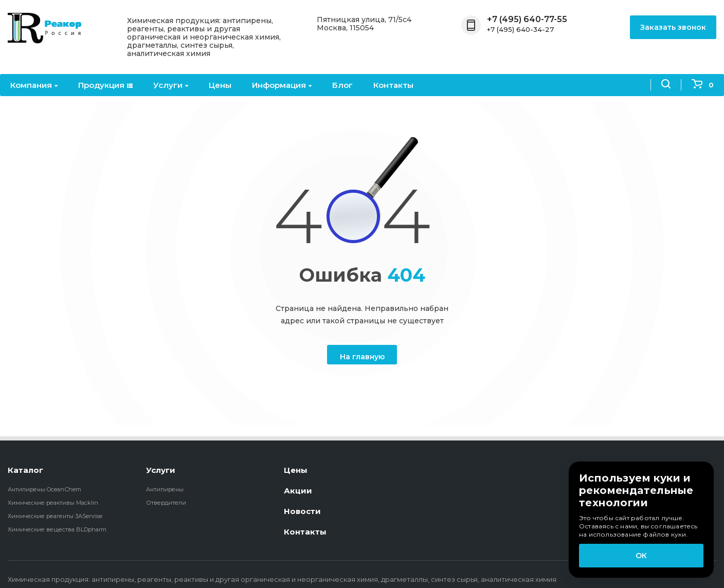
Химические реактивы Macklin (53, 503)
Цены (220, 85)
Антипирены (165, 489)
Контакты (393, 85)
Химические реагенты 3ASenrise (55, 516)
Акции (298, 491)
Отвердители (166, 503)
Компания (34, 85)
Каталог (25, 470)
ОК (641, 556)
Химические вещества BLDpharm (57, 529)
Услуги (171, 85)
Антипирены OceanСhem (44, 489)
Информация (282, 85)
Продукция (105, 85)
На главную (362, 357)
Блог (342, 85)
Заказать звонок (673, 27)
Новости (302, 511)
